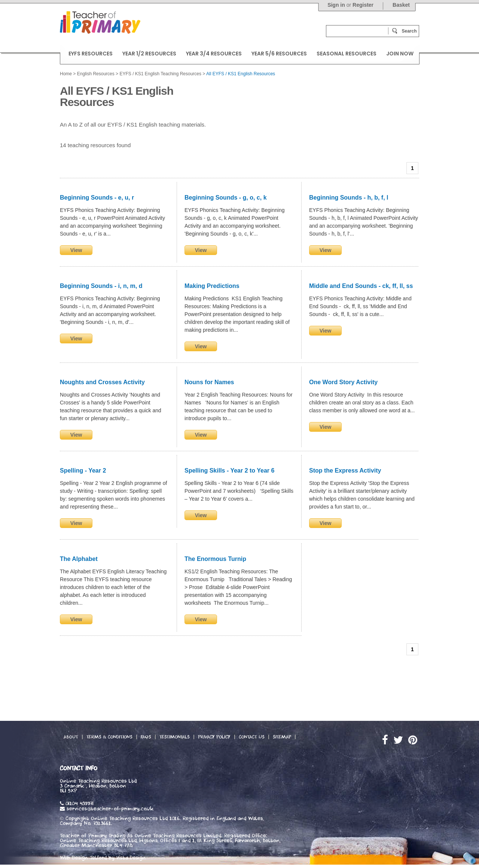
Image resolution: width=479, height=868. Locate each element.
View (76, 250)
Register (363, 5)
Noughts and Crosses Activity (102, 382)
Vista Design (131, 858)
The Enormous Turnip (215, 559)
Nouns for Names (209, 382)
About (71, 737)
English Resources (96, 74)
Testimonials (175, 737)
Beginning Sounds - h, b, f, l (349, 198)
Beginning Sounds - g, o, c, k (226, 198)
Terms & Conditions (109, 737)
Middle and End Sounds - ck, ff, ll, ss (361, 286)
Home (66, 74)
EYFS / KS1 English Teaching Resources (160, 74)
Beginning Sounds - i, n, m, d (101, 286)
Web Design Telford (83, 858)
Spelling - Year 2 (83, 471)
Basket (401, 5)
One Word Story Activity (343, 382)
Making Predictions (212, 286)
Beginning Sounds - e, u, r (97, 198)
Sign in (336, 5)
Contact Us (252, 737)
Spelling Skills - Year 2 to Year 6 (229, 471)
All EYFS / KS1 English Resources (241, 74)
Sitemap (282, 737)
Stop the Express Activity (345, 471)
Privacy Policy (214, 737)
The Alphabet (79, 559)
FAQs (146, 737)
